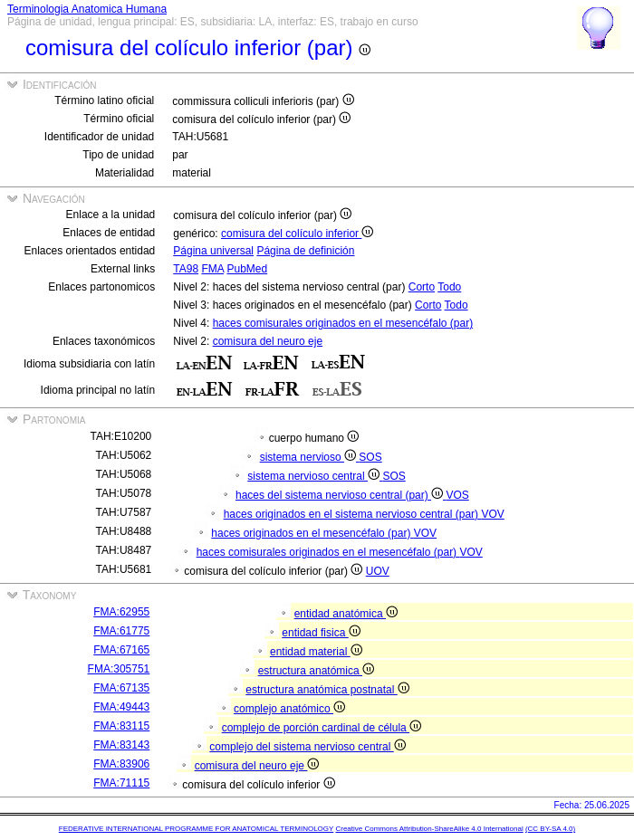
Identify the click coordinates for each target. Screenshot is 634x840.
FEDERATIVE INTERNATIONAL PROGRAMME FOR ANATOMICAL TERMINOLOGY (196, 829)
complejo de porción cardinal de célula (322, 728)
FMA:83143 (121, 745)
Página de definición (305, 251)
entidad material (316, 652)
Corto (422, 287)
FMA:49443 (121, 707)
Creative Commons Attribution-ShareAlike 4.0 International (429, 829)
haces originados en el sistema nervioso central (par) (353, 514)
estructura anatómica (316, 671)
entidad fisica (321, 633)
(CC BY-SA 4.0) (550, 829)
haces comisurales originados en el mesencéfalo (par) (343, 323)
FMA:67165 (121, 650)
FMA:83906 (121, 764)
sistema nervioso (310, 457)
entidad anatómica (346, 614)
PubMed (247, 269)
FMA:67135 (121, 688)
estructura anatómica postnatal (327, 690)
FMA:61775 (121, 631)
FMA (212, 269)
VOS (457, 495)
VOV (492, 514)
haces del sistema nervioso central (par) (341, 495)
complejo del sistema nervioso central (307, 747)
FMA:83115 (121, 726)
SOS (370, 457)
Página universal (213, 251)
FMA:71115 (121, 783)
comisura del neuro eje (268, 341)
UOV (378, 571)
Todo (449, 287)
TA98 (186, 269)
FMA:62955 (121, 612)
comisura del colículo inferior (297, 234)
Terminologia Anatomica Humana (87, 9)
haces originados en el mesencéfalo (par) (312, 533)
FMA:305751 (119, 669)
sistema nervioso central (315, 476)
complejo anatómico (289, 709)
